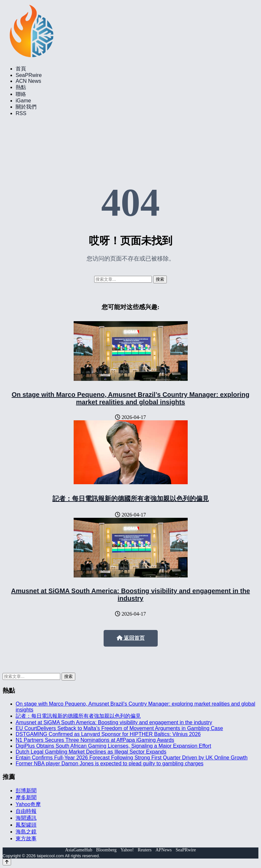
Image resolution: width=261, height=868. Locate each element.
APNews (164, 850)
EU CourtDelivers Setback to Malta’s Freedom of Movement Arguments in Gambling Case (119, 728)
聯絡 (21, 94)
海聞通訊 (26, 818)
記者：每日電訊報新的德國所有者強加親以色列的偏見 (131, 499)
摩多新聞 (26, 797)
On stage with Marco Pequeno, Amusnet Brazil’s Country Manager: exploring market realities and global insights (131, 398)
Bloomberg (106, 850)
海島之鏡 (26, 832)
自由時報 (26, 811)
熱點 (21, 87)
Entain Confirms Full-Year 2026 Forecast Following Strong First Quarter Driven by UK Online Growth (132, 758)
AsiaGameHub (79, 850)
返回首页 (131, 638)
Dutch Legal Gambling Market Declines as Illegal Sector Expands (91, 752)
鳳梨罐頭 (26, 825)
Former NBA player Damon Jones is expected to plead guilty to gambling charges (109, 763)
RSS (21, 113)
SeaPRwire (29, 75)
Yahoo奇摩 (28, 804)
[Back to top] (7, 862)
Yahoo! (127, 850)
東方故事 (26, 838)
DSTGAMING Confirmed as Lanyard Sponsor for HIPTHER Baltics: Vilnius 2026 (108, 734)
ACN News (28, 81)
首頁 (21, 69)
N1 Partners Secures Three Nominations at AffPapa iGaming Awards (95, 740)
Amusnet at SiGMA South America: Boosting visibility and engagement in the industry (130, 595)
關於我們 (26, 107)
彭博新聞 (26, 791)
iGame (23, 101)
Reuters (145, 850)
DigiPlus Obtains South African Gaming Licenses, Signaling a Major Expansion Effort (113, 746)
